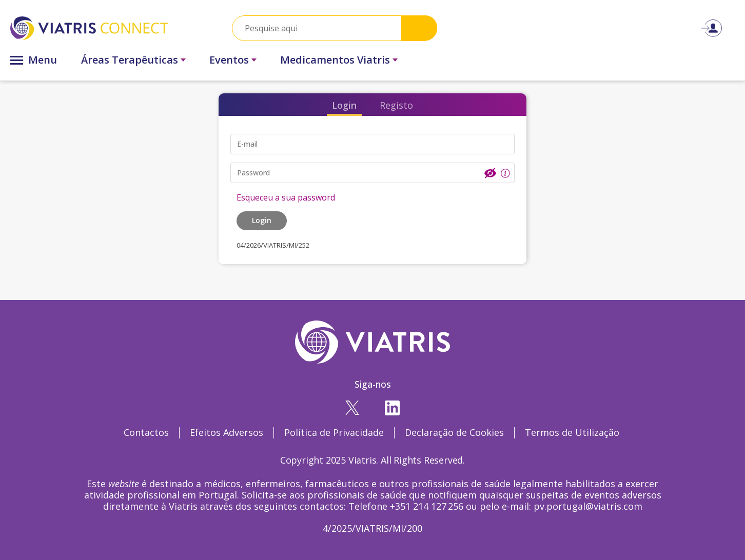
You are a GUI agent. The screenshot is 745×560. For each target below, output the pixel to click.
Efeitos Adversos (227, 432)
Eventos (229, 60)
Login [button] (262, 220)
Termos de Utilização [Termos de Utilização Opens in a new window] (572, 432)
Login (344, 105)
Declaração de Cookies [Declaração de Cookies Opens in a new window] (454, 432)
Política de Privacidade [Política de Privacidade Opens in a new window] (334, 432)
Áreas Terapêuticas (130, 60)
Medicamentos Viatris (335, 60)
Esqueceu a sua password (286, 197)
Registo (396, 105)
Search (419, 28)
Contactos (146, 432)
